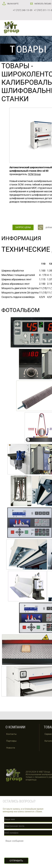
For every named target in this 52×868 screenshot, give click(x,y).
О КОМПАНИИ (15, 727)
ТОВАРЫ (15, 66)
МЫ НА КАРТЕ (13, 4)
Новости (11, 748)
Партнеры (11, 741)
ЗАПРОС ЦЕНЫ (23, 227)
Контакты (11, 734)
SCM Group (34, 174)
